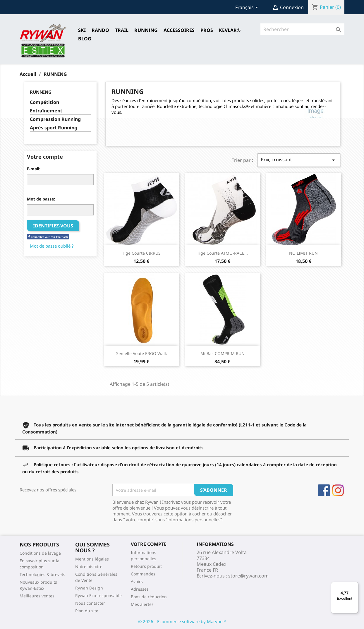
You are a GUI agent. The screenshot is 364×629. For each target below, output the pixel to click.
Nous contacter (90, 603)
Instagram (338, 490)
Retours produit (146, 566)
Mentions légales (92, 559)
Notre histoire (89, 567)
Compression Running (55, 119)
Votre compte (149, 544)
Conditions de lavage (40, 553)
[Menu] (355, 585)
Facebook (324, 490)
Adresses (140, 589)
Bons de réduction (149, 597)
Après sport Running (54, 128)
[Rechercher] (302, 29)
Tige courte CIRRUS (141, 253)
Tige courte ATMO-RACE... (222, 253)
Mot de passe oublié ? (52, 246)
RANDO (100, 30)
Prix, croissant (299, 160)
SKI (82, 30)
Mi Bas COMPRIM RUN (223, 353)
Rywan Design (89, 588)
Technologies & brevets (42, 574)
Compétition (44, 102)
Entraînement (46, 111)
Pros (207, 30)
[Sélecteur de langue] (248, 8)
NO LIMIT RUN (303, 253)
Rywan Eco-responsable (98, 595)
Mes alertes (142, 604)
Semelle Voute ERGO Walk (141, 353)
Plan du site (87, 611)
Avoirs (137, 581)
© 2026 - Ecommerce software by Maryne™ (182, 621)
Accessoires (179, 30)
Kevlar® (230, 30)
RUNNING (146, 30)
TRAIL (122, 30)
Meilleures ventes (37, 596)
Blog (85, 39)
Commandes (143, 574)
